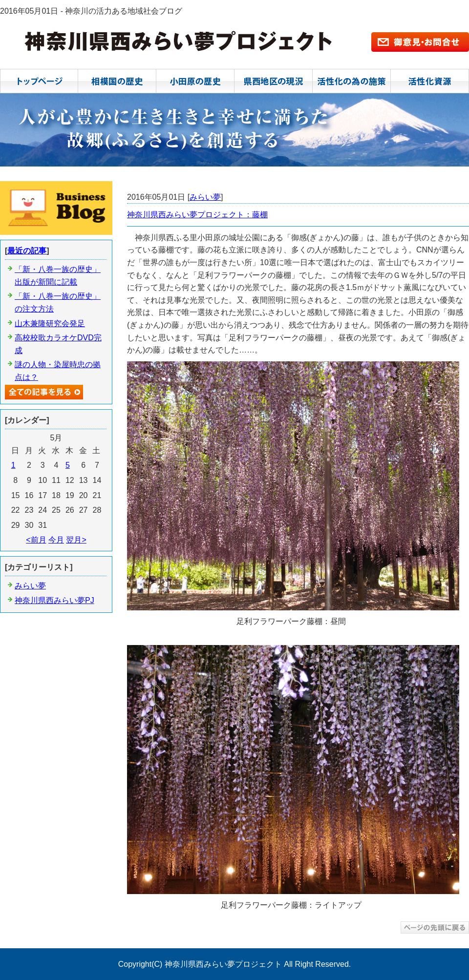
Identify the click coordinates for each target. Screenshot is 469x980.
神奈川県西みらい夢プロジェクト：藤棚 (197, 215)
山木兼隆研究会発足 (50, 323)
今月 (56, 540)
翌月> (76, 540)
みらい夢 (205, 197)
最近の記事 (27, 251)
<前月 (36, 540)
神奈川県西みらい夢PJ (54, 600)
